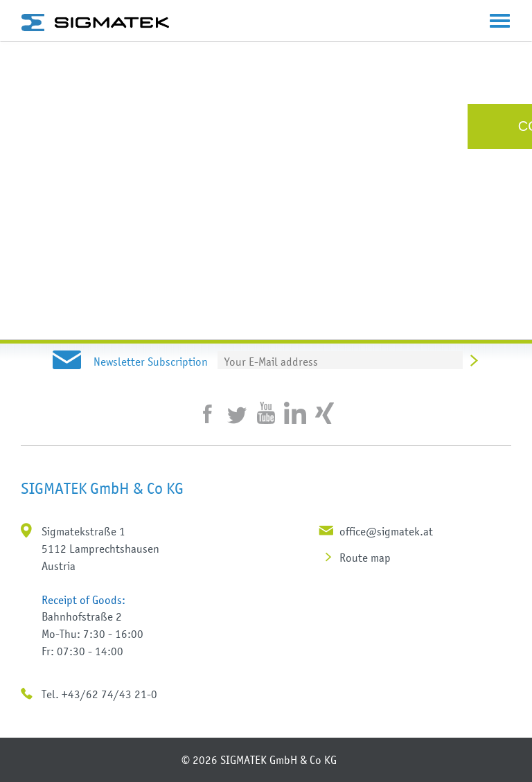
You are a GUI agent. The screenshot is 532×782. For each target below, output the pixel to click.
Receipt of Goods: (83, 600)
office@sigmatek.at (386, 531)
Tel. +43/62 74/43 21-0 (99, 694)
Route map (365, 558)
